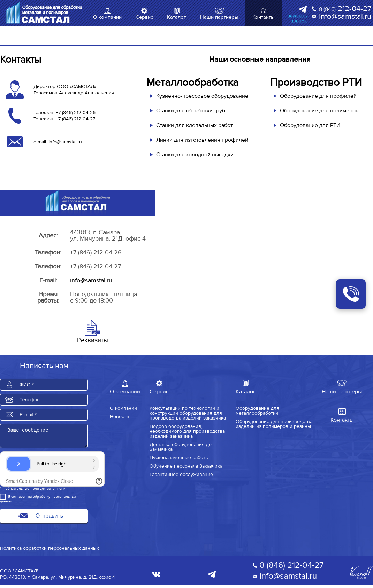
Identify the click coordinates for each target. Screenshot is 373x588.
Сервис (144, 17)
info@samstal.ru (345, 17)
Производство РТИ (316, 82)
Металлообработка (192, 82)
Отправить (49, 519)
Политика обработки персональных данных (50, 551)
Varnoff (361, 576)
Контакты (264, 17)
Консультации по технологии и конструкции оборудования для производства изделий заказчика (188, 413)
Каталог (177, 17)
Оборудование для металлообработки (257, 410)
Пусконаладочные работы (179, 457)
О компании (107, 17)
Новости (119, 416)
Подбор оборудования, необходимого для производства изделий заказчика (187, 431)
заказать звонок (297, 18)
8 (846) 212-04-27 (292, 568)
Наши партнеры (219, 17)
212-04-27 (345, 9)
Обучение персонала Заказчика (186, 466)
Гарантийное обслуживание (181, 474)
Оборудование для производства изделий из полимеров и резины (274, 424)
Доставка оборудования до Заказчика (181, 447)
